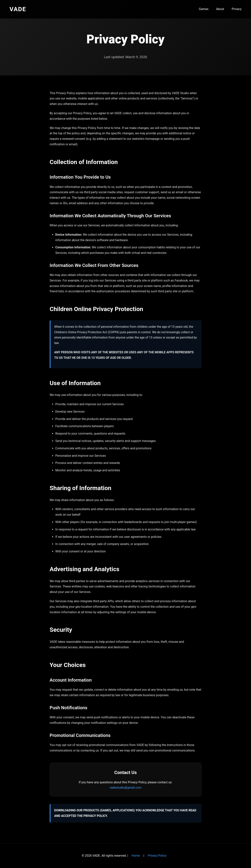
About (220, 9)
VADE (18, 9)
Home (136, 856)
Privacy (237, 9)
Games (204, 9)
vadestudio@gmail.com (126, 788)
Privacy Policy (157, 856)
